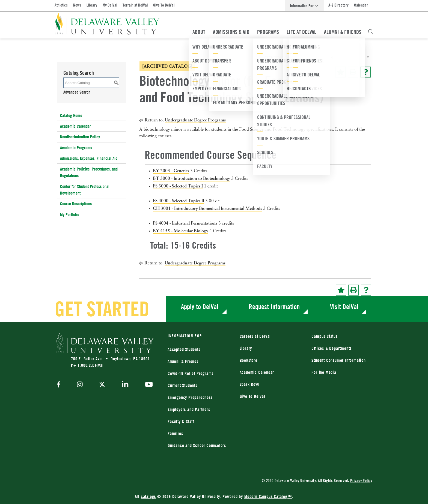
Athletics (61, 5)
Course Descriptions (76, 204)
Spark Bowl (250, 384)
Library (92, 5)
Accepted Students (184, 349)
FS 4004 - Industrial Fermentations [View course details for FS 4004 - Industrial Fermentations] (185, 223)
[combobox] (316, 57)
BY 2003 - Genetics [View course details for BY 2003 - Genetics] (171, 171)
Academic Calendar (75, 126)
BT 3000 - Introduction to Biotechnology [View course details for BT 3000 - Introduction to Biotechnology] (191, 178)
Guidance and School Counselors (197, 445)
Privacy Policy (361, 480)
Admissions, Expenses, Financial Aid (89, 158)
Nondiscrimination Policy (80, 137)
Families (175, 433)
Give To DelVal (164, 5)
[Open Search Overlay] (371, 32)
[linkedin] (125, 385)
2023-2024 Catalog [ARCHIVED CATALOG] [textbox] (298, 57)
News (77, 5)
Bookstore (249, 360)
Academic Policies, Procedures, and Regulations (89, 172)
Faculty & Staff (181, 421)
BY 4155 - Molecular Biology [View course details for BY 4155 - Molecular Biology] (181, 231)
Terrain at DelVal (135, 5)
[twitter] (102, 385)
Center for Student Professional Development (85, 190)
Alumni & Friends (343, 32)
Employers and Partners (189, 409)
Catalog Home (71, 115)
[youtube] (148, 385)
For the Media (324, 372)
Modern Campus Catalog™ (268, 496)
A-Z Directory (338, 5)
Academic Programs (76, 148)
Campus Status (324, 336)
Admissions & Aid (231, 32)
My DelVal (110, 5)
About (199, 32)
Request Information (274, 307)
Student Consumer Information (338, 360)
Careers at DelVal (255, 336)
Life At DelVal (301, 32)
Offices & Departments (332, 348)
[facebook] (60, 385)
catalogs (148, 496)
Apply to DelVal (200, 307)
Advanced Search (77, 92)
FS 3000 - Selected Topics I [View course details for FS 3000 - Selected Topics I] (178, 186)
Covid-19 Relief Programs (191, 373)
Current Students (182, 385)
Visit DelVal (344, 307)
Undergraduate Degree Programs (195, 120)
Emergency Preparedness (190, 397)
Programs (268, 32)
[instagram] (80, 385)
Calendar (361, 5)
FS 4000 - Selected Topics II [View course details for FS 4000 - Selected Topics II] (179, 201)
